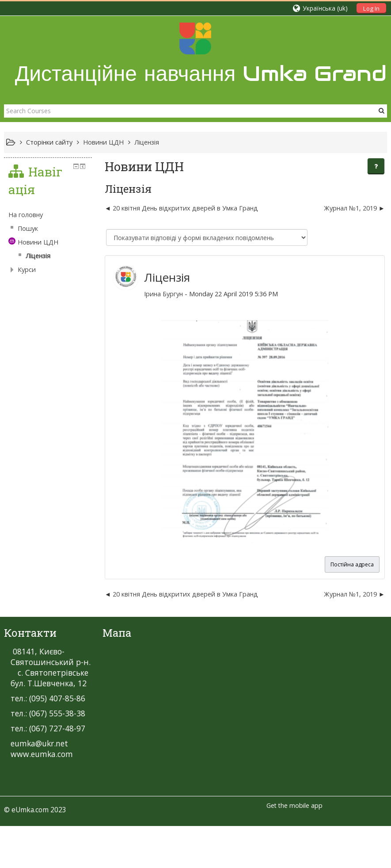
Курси (27, 270)
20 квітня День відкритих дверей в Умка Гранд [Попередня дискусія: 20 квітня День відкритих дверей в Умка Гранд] (185, 208)
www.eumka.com (42, 754)
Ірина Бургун (163, 294)
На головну (26, 215)
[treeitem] (48, 215)
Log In (371, 8)
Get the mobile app (294, 805)
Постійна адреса (352, 564)
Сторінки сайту (49, 142)
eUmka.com (30, 810)
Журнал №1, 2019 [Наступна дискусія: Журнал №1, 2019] (350, 208)
